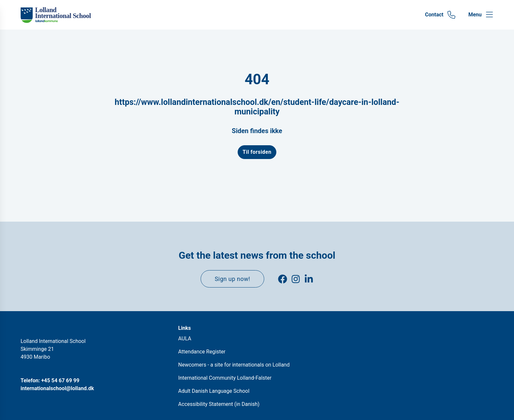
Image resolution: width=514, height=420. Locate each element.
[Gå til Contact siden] (440, 15)
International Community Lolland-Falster (225, 378)
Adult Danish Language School (214, 391)
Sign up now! (232, 279)
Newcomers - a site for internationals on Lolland (234, 365)
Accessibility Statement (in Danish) (219, 404)
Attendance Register (202, 352)
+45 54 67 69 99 (60, 380)
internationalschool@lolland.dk (57, 388)
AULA (185, 339)
